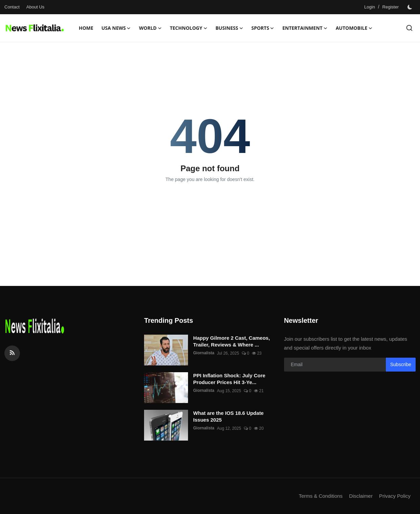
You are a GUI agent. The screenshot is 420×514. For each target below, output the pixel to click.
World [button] (150, 28)
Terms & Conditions (320, 496)
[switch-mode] (411, 7)
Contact (12, 7)
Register (391, 7)
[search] (409, 28)
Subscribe (401, 364)
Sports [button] (263, 28)
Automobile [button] (354, 28)
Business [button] (229, 28)
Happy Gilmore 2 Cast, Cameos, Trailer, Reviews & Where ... (231, 341)
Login (370, 7)
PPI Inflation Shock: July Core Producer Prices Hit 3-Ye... (229, 379)
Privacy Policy (395, 496)
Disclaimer (360, 496)
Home (86, 28)
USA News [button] (116, 28)
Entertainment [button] (305, 28)
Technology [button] (189, 28)
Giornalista (204, 353)
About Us (35, 7)
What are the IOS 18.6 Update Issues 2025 (228, 416)
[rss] (12, 353)
